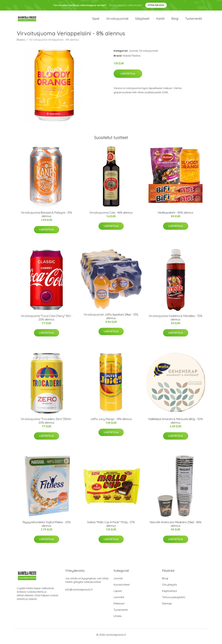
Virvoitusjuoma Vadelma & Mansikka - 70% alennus (176, 321)
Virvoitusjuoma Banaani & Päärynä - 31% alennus (47, 218)
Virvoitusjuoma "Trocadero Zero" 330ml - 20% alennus (47, 424)
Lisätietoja (128, 77)
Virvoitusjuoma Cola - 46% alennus (111, 216)
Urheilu (118, 619)
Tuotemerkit (194, 20)
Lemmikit (119, 601)
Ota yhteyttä (169, 588)
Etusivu (21, 43)
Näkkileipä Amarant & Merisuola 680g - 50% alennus (176, 424)
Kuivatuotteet (122, 588)
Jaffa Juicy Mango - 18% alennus (111, 422)
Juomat (133, 54)
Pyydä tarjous (156, 5)
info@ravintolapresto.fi (79, 593)
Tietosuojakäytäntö (174, 601)
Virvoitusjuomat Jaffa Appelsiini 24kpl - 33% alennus (111, 320)
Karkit (160, 20)
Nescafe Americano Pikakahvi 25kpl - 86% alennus (176, 527)
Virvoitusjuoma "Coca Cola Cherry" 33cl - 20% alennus (47, 321)
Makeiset (119, 607)
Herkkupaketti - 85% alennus (176, 216)
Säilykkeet (142, 20)
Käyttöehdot (170, 594)
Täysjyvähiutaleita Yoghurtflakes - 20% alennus (46, 527)
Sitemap (167, 607)
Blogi (175, 20)
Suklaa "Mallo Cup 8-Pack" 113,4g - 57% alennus (111, 527)
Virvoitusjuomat (117, 20)
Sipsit (96, 20)
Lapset (118, 594)
